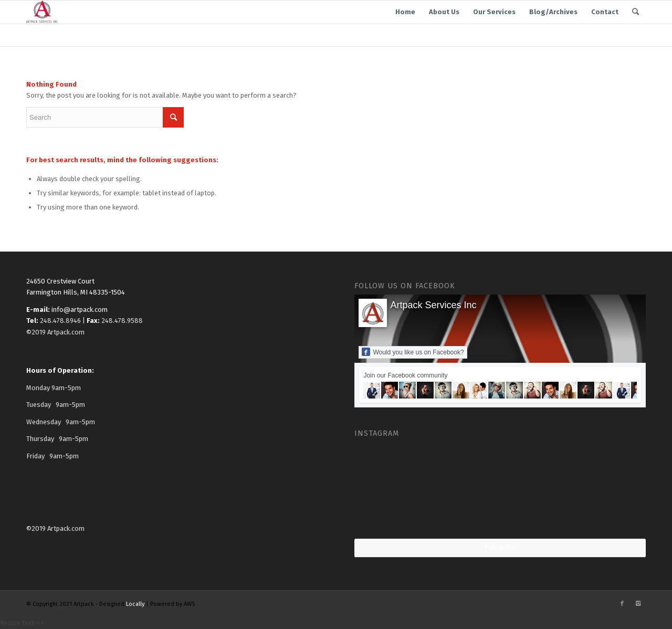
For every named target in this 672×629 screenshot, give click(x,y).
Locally (135, 604)
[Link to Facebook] (622, 604)
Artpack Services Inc (433, 305)
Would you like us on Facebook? (413, 352)
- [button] (35, 623)
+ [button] (39, 623)
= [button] (42, 623)
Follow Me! (500, 548)
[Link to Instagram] (638, 604)
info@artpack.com (80, 310)
